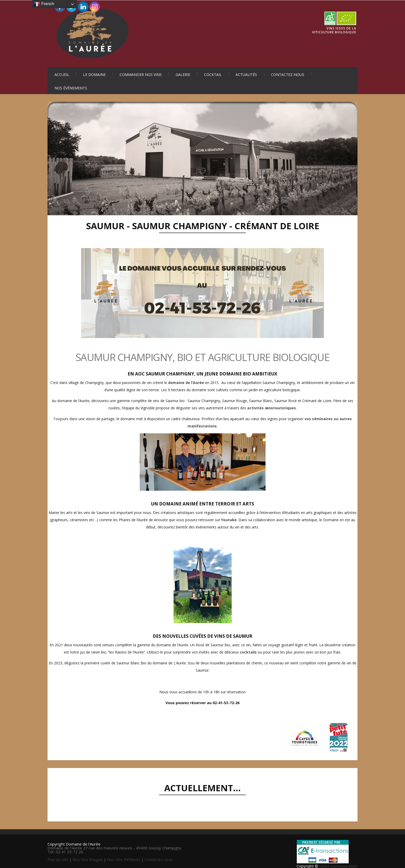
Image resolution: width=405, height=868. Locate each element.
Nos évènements (71, 88)
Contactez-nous (288, 75)
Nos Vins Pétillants (124, 859)
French (44, 4)
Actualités (246, 75)
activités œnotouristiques (272, 408)
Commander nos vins (141, 75)
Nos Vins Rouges (88, 859)
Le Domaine (94, 75)
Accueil (62, 75)
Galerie (183, 75)
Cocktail (213, 75)
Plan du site (58, 859)
